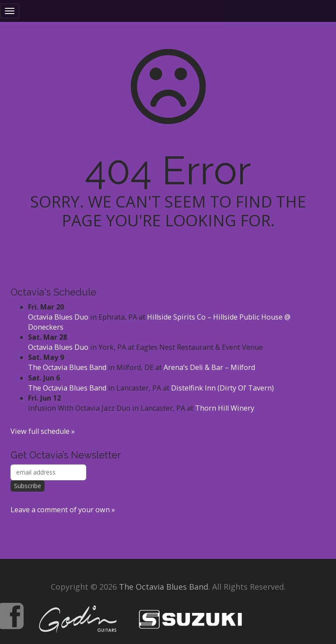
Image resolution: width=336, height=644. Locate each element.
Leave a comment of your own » (63, 510)
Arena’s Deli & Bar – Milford (209, 367)
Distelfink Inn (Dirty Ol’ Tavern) (222, 388)
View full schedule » (43, 431)
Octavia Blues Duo (58, 317)
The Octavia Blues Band (67, 367)
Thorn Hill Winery (225, 408)
